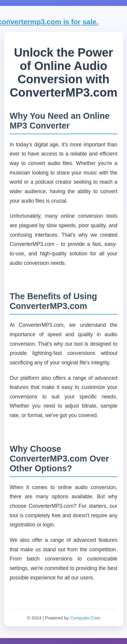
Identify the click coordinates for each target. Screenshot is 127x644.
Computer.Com (85, 618)
